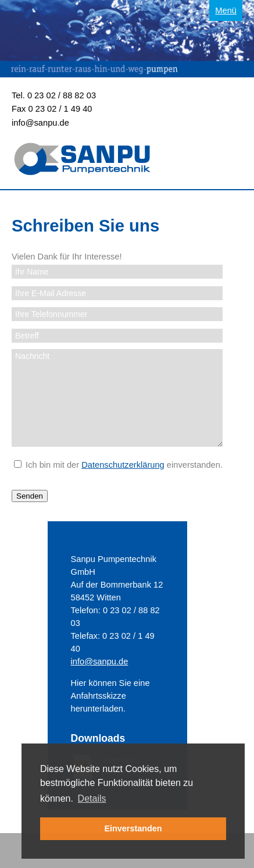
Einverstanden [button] (133, 828)
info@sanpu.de (40, 123)
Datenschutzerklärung (123, 465)
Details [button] (92, 798)
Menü (226, 10)
